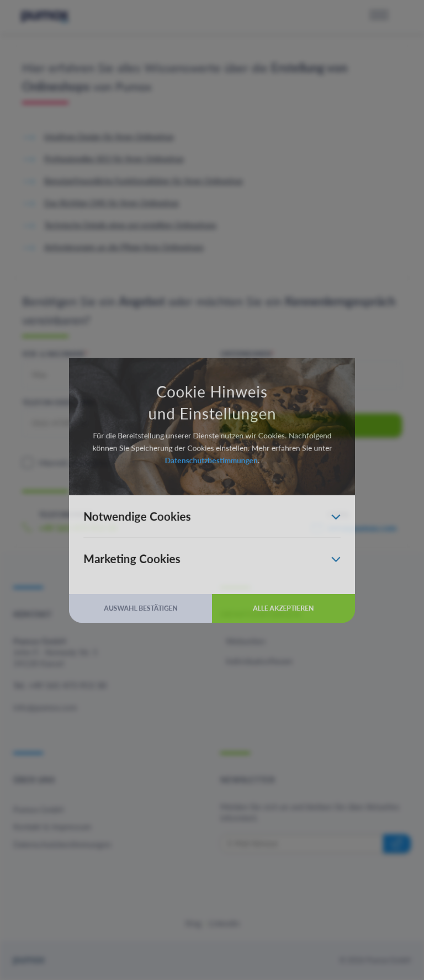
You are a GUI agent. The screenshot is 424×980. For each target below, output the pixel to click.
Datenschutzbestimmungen (211, 455)
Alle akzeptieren (295, 627)
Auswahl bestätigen (129, 627)
